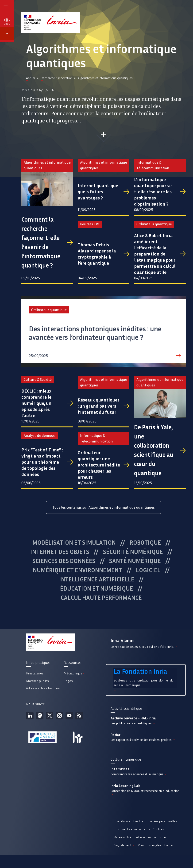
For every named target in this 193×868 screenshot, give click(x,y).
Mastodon (40, 716)
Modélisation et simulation (74, 543)
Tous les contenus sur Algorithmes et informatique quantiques (104, 507)
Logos (68, 681)
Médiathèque (74, 673)
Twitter (50, 716)
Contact (170, 845)
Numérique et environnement (77, 570)
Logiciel (148, 570)
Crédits (138, 821)
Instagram (59, 716)
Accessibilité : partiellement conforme (140, 837)
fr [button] (7, 34)
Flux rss (79, 716)
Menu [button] (7, 7)
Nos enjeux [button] (7, 21)
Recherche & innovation (57, 78)
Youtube (69, 716)
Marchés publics (37, 681)
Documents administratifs (132, 829)
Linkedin (30, 716)
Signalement (124, 845)
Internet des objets (60, 552)
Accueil (31, 78)
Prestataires (35, 673)
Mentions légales (149, 845)
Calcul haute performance (101, 598)
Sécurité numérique (133, 552)
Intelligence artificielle (97, 579)
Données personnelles (162, 821)
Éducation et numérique (97, 588)
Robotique (145, 543)
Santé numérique (135, 561)
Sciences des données (64, 561)
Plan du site (122, 821)
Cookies (158, 829)
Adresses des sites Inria (43, 688)
